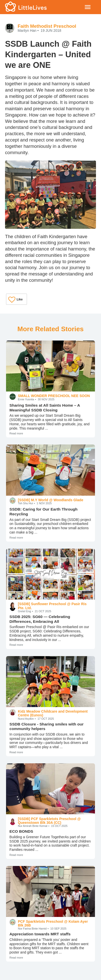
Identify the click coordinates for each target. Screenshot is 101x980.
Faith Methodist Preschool (47, 26)
